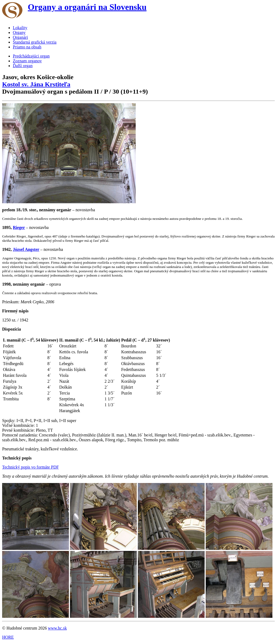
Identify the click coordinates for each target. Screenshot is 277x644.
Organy (19, 32)
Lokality (20, 28)
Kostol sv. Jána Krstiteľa (36, 84)
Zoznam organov (27, 61)
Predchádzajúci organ (31, 56)
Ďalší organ (23, 66)
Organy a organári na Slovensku (87, 7)
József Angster (26, 249)
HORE (8, 637)
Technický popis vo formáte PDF (30, 467)
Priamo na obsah (27, 47)
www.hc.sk (57, 628)
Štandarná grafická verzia (35, 42)
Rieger (19, 227)
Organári (20, 37)
